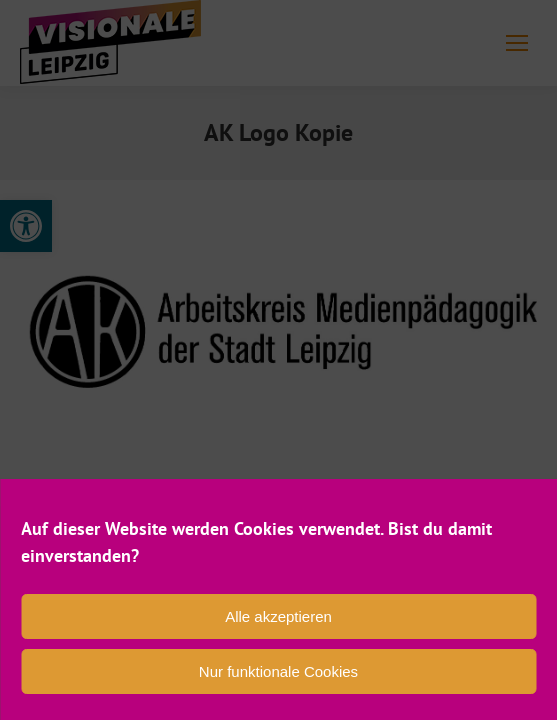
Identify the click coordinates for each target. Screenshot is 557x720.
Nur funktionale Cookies (278, 671)
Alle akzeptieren (278, 616)
